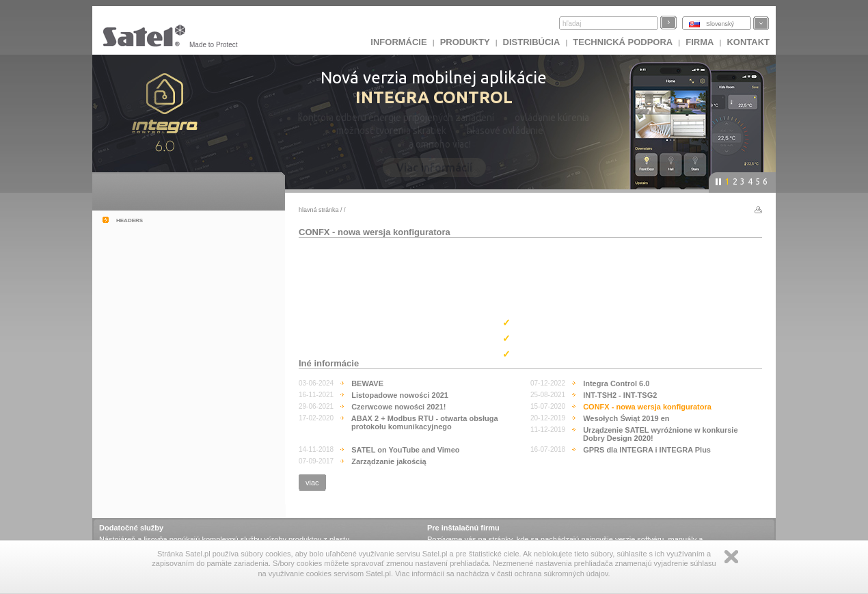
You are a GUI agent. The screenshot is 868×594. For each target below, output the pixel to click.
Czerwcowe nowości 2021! (398, 407)
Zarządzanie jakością (389, 461)
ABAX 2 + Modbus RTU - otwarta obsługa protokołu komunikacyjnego (425, 422)
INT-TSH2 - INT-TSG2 (620, 395)
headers (130, 219)
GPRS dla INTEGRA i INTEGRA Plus (647, 450)
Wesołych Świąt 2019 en (626, 418)
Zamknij (731, 557)
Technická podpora (623, 42)
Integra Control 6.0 (616, 383)
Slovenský (720, 24)
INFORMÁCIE (398, 42)
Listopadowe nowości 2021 (400, 395)
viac (312, 483)
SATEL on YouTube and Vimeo (405, 450)
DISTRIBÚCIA (532, 42)
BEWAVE (367, 383)
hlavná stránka (319, 210)
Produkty (465, 42)
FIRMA (700, 42)
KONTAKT (748, 42)
